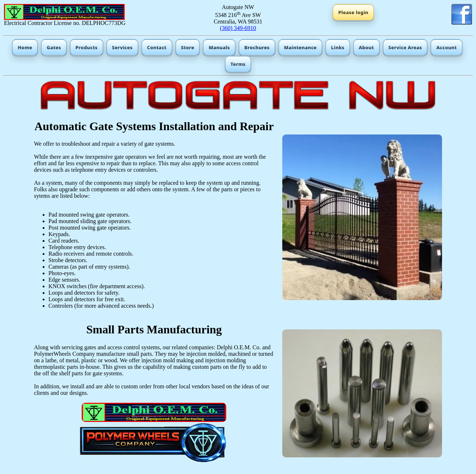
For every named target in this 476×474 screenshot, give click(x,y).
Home (25, 47)
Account (446, 47)
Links (338, 47)
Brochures (257, 47)
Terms (238, 64)
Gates (54, 47)
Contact (157, 47)
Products (87, 47)
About (366, 47)
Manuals (219, 47)
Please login (353, 12)
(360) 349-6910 (238, 28)
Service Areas (405, 47)
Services (122, 47)
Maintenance (300, 47)
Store (188, 47)
